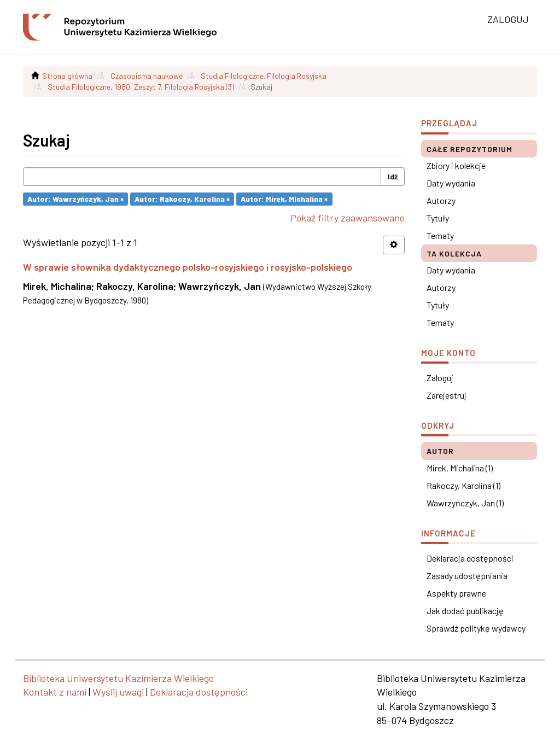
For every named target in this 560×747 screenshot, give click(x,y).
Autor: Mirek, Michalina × (284, 199)
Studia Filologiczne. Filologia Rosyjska (264, 76)
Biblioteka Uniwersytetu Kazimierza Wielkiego (118, 678)
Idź (393, 176)
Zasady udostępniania (467, 576)
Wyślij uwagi (118, 692)
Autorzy (441, 200)
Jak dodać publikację (465, 611)
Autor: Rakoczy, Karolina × (182, 199)
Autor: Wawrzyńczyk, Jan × (75, 199)
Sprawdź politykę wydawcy (476, 628)
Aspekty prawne (456, 593)
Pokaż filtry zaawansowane (348, 218)
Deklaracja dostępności (470, 558)
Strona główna (67, 76)
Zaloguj (440, 378)
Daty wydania (451, 183)
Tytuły (438, 218)
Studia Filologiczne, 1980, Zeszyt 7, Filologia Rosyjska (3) (141, 87)
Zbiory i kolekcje (456, 165)
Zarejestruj (447, 395)
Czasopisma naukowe (147, 76)
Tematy (440, 235)
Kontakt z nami (55, 692)
